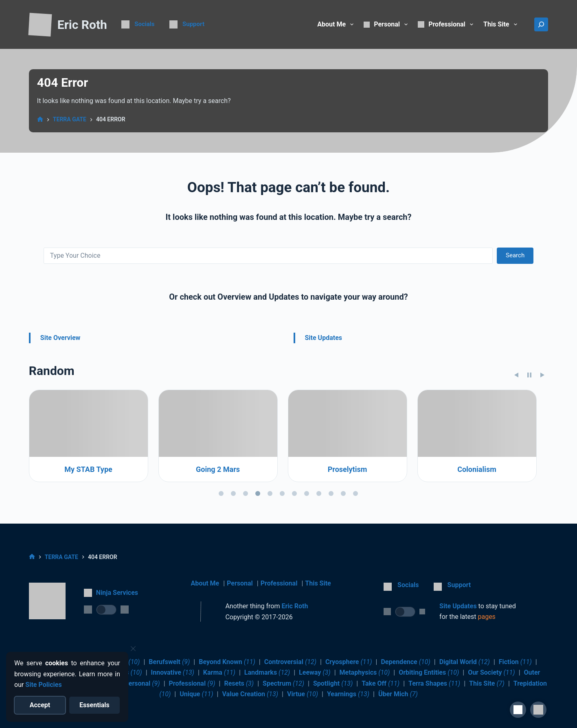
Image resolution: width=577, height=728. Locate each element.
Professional (279, 583)
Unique (196, 694)
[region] (288, 491)
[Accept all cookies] (40, 705)
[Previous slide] (516, 421)
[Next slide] (542, 421)
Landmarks (267, 672)
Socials (144, 24)
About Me (337, 24)
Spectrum (283, 683)
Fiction (515, 662)
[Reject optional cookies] (95, 705)
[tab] (221, 539)
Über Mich (398, 694)
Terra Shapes (434, 683)
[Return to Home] (40, 25)
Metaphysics (365, 672)
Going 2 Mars (347, 516)
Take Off (381, 683)
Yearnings (348, 694)
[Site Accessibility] (518, 710)
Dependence (405, 662)
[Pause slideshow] (529, 421)
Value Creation (250, 694)
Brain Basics (89, 516)
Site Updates (324, 338)
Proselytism (477, 516)
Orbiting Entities (429, 672)
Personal (240, 583)
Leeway (315, 672)
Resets (239, 683)
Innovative (173, 672)
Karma (219, 672)
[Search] (541, 24)
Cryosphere (349, 662)
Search (515, 255)
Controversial (290, 662)
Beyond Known (227, 662)
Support (193, 24)
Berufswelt (169, 662)
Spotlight (333, 683)
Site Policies (43, 685)
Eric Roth (82, 25)
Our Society (491, 672)
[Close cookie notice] (133, 649)
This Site (502, 24)
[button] (538, 710)
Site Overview (60, 338)
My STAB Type (218, 516)
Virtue (303, 694)
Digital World (465, 662)
